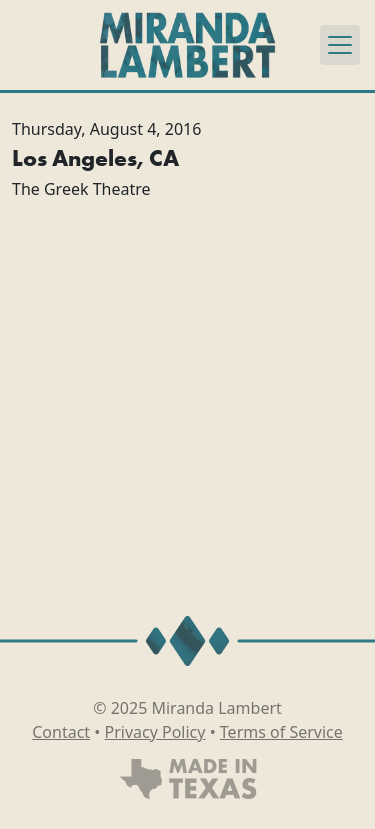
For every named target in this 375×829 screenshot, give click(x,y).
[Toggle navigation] (340, 45)
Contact (61, 732)
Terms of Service (281, 732)
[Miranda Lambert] (187, 45)
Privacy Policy (154, 732)
